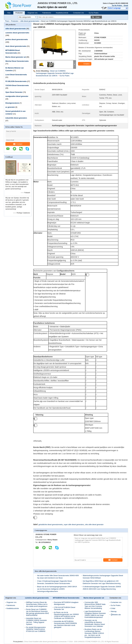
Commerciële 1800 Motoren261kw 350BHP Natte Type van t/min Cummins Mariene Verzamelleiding (95, 605)
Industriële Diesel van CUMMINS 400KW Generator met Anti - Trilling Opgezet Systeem (36, 621)
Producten (19, 13)
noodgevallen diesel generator (17, 96)
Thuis (7, 21)
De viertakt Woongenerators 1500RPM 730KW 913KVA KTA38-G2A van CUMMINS (36, 629)
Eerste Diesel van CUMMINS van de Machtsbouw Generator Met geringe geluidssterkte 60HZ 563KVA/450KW (37, 612)
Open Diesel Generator (14, 92)
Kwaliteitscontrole (62, 13)
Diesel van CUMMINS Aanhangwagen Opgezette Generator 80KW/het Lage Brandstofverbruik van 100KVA (55, 73)
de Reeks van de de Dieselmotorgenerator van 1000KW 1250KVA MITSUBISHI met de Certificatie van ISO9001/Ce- (66, 615)
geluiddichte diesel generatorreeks (51, 525)
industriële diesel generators (16, 118)
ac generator (10, 107)
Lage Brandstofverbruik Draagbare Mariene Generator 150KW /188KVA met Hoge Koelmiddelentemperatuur (95, 614)
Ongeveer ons (33, 13)
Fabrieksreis (47, 13)
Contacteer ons (78, 13)
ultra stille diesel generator (94, 525)
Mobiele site (116, 615)
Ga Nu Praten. (117, 6)
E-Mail (113, 608)
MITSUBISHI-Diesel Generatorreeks (66, 598)
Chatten (85, 64)
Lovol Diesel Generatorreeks (16, 75)
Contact (18, 144)
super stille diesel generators (74, 525)
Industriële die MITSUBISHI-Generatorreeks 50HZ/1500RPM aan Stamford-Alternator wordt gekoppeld (65, 624)
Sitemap (114, 611)
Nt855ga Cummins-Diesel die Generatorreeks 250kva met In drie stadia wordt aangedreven (37, 604)
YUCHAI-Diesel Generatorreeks (17, 85)
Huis (9, 13)
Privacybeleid (18, 642)
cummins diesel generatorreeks (17, 33)
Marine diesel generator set (16, 57)
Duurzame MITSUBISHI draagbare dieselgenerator (66, 603)
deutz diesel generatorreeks (16, 46)
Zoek (98, 17)
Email (126, 6)
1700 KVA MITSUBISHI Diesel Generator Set (65, 608)
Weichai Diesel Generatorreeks (17, 61)
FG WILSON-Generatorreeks (16, 81)
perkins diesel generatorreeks (17, 40)
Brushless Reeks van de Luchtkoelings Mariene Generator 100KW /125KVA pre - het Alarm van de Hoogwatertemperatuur (94, 633)
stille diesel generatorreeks (30, 21)
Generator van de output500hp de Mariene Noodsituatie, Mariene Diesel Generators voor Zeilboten (95, 623)
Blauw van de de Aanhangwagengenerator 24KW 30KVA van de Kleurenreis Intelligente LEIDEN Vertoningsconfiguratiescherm (57, 589)
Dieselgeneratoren (12, 103)
